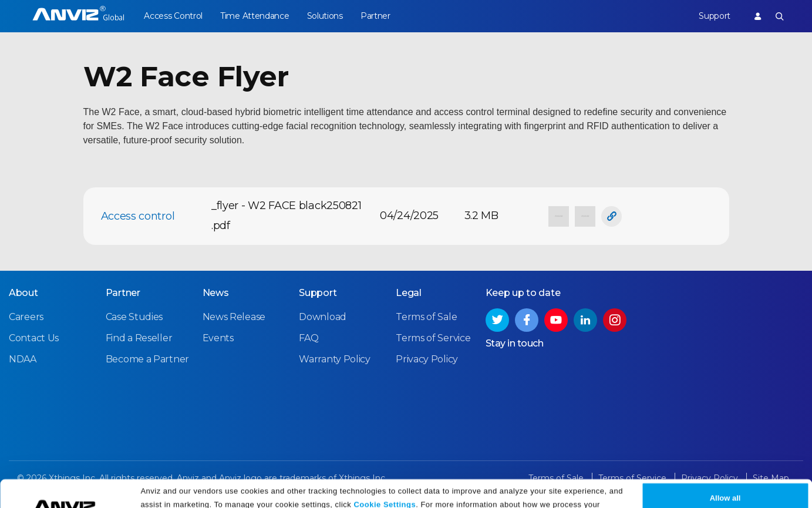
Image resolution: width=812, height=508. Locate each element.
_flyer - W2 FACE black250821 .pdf (287, 216)
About (23, 293)
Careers (26, 317)
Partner (375, 16)
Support (715, 16)
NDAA (23, 359)
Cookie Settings (385, 480)
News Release (234, 317)
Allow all (725, 474)
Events (218, 338)
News (216, 293)
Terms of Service (433, 338)
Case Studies (134, 317)
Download (323, 317)
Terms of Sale (426, 317)
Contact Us (34, 338)
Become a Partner (147, 359)
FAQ (309, 338)
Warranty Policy (335, 359)
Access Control (173, 16)
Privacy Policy (314, 495)
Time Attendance (255, 16)
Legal (409, 293)
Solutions (325, 16)
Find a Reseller (139, 338)
